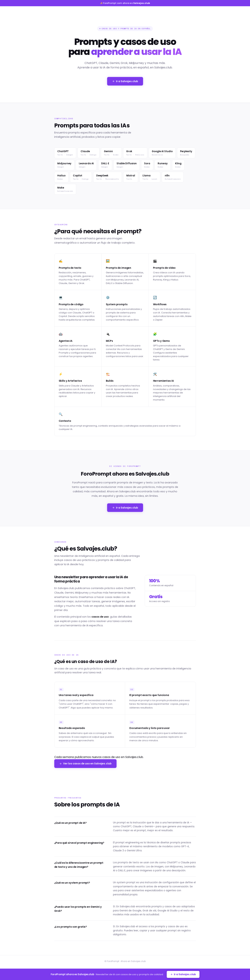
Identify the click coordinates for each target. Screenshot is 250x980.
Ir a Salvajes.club (125, 81)
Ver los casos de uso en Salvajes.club (85, 764)
